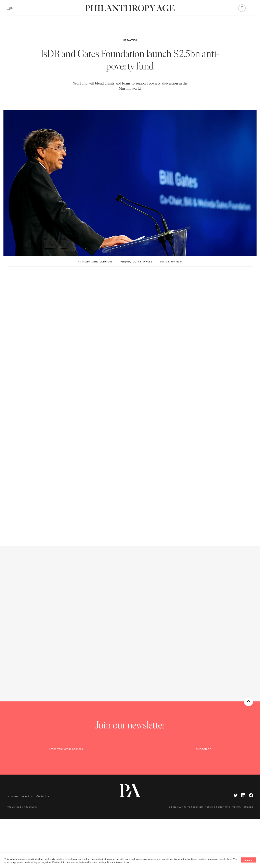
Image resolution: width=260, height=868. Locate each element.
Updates (130, 40)
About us (27, 796)
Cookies (248, 807)
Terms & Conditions (217, 807)
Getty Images (143, 261)
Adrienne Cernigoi (99, 261)
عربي (10, 8)
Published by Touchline (22, 807)
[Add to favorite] (242, 8)
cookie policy (104, 862)
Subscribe (204, 749)
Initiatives (13, 796)
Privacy (237, 807)
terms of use (123, 862)
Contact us (43, 796)
